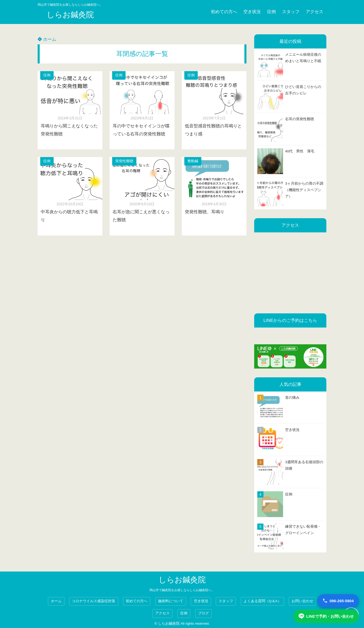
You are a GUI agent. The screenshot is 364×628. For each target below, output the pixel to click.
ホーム (47, 39)
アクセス (315, 12)
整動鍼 (193, 161)
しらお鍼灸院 (70, 15)
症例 (271, 12)
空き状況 (252, 12)
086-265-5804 (338, 601)
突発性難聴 (124, 161)
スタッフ (291, 12)
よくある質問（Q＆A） (262, 601)
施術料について (171, 601)
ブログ (203, 613)
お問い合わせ (302, 601)
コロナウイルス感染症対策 (94, 601)
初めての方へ (224, 12)
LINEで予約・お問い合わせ (326, 616)
